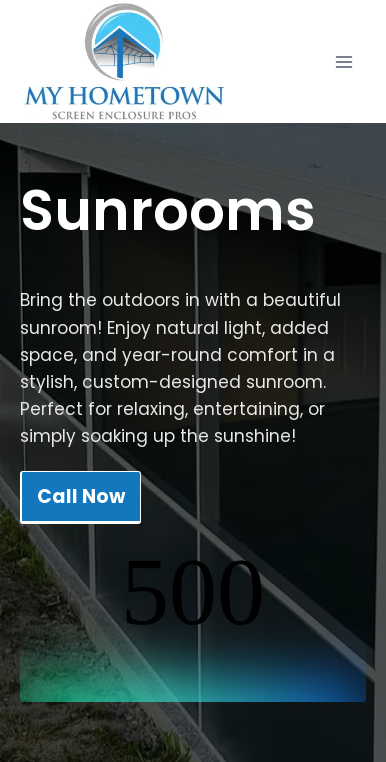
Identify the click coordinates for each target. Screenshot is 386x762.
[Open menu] (343, 61)
